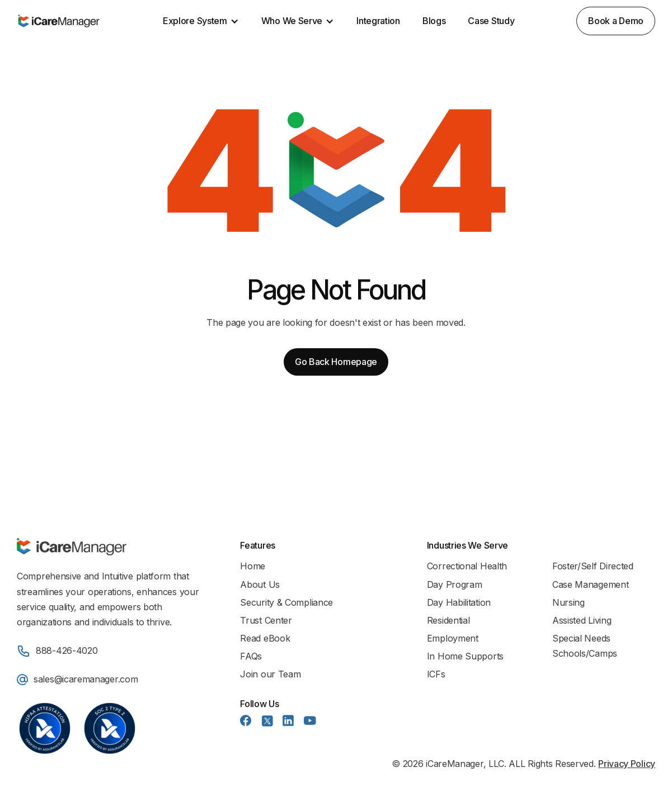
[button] (201, 21)
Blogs (434, 21)
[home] (59, 21)
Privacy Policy (627, 764)
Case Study (491, 21)
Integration (378, 21)
